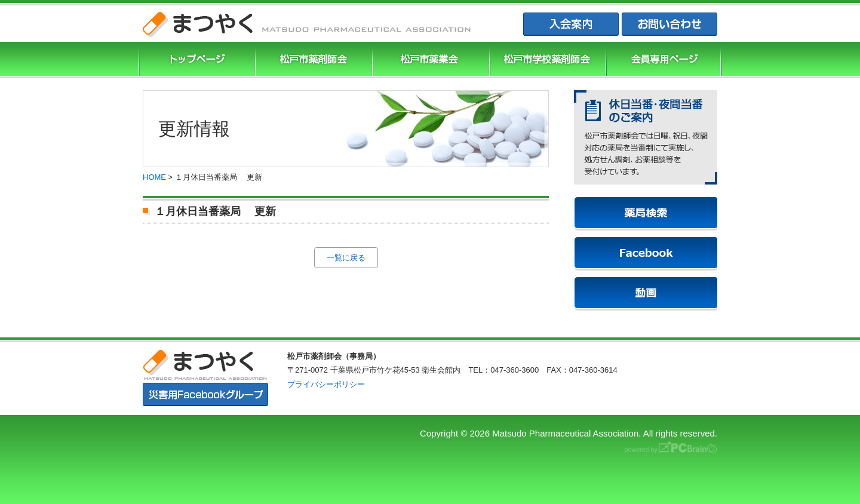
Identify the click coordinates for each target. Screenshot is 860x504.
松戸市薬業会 (429, 60)
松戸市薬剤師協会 (312, 60)
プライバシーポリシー (326, 384)
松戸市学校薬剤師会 (546, 60)
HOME (154, 177)
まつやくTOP (196, 60)
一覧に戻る (346, 258)
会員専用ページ (664, 60)
